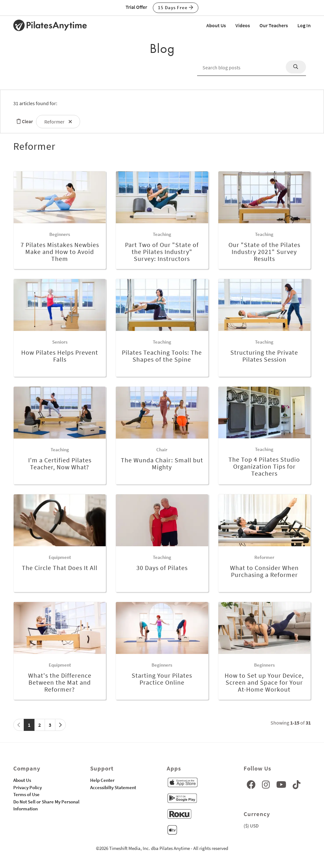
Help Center (102, 780)
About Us (216, 25)
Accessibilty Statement (113, 787)
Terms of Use (26, 794)
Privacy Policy (28, 787)
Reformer (58, 122)
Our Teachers (274, 25)
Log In (304, 25)
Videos (243, 25)
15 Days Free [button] (176, 7)
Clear (23, 121)
